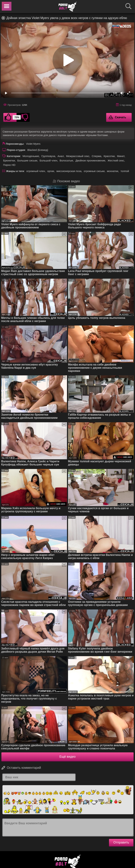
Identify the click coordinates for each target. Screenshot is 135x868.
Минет (121, 156)
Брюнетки (9, 160)
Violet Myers (33, 144)
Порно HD (9, 165)
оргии (51, 171)
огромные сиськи (94, 171)
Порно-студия (16, 150)
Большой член (48, 160)
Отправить (121, 842)
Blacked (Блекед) (38, 150)
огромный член (36, 171)
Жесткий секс (116, 160)
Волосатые (66, 160)
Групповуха (48, 156)
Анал (61, 156)
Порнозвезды (15, 144)
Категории (14, 156)
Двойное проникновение (90, 160)
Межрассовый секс (78, 156)
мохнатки (112, 171)
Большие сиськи (27, 160)
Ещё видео (67, 757)
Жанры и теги (15, 171)
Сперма (97, 156)
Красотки (109, 156)
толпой (125, 171)
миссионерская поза (69, 171)
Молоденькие (31, 156)
